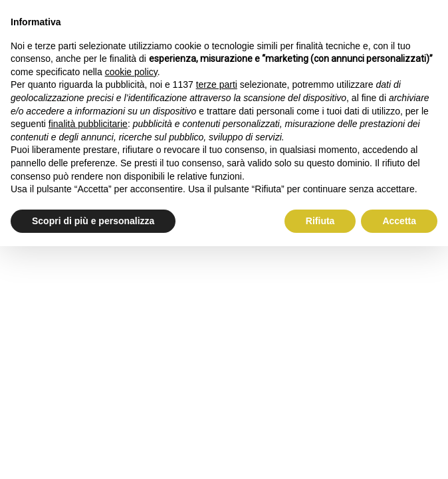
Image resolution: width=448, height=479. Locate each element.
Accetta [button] (399, 221)
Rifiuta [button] (320, 221)
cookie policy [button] (131, 72)
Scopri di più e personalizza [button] (93, 221)
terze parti (217, 84)
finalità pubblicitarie (88, 124)
